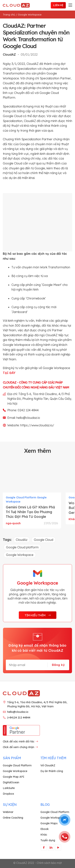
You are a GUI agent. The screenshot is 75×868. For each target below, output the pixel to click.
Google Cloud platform (22, 547)
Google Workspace (30, 15)
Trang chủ (9, 15)
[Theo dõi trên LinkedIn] (51, 847)
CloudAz (22, 540)
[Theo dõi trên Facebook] (44, 847)
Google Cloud (44, 540)
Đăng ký (58, 665)
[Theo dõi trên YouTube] (58, 847)
